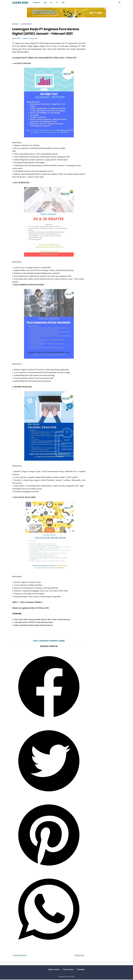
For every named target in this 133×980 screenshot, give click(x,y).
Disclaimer (81, 970)
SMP (63, 3)
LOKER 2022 (20, 3)
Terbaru (37, 3)
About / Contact (53, 970)
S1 (57, 3)
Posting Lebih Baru (20, 956)
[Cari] (120, 3)
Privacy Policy (68, 970)
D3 (51, 3)
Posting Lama (79, 956)
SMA (45, 3)
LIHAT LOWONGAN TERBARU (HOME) (49, 641)
